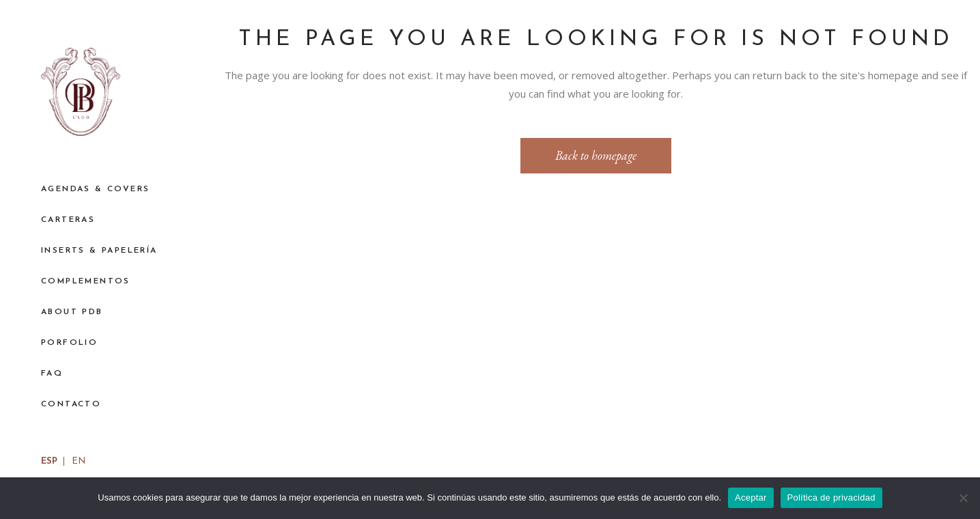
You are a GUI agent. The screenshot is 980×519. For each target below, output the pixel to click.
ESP (49, 461)
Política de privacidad (831, 497)
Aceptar (751, 497)
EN (79, 461)
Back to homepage (596, 155)
